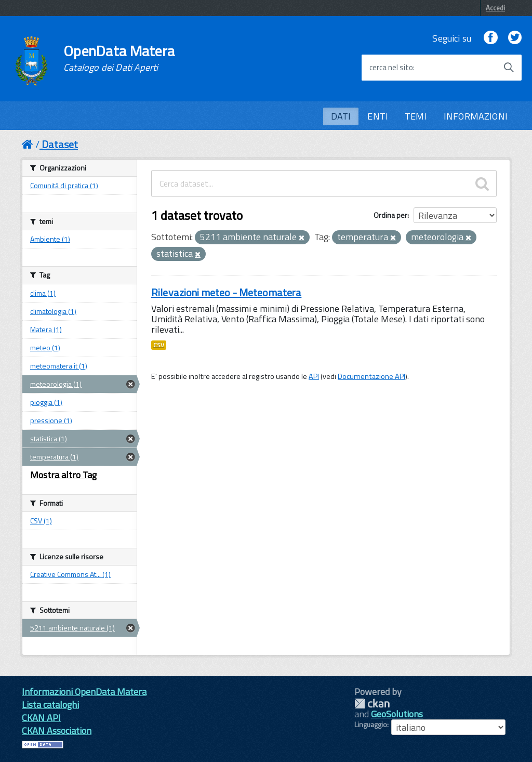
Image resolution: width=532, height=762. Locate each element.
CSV (159, 345)
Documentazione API (371, 376)
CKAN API (41, 718)
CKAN (372, 704)
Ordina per (390, 215)
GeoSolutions (397, 714)
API (314, 376)
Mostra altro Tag (63, 475)
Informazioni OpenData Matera (84, 692)
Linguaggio (371, 725)
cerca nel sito (391, 68)
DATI (341, 116)
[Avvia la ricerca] (509, 68)
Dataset (60, 144)
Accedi (495, 8)
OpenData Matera (119, 58)
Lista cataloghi (50, 705)
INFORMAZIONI (476, 116)
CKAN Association (57, 731)
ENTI (378, 116)
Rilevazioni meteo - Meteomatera (226, 292)
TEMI (416, 116)
